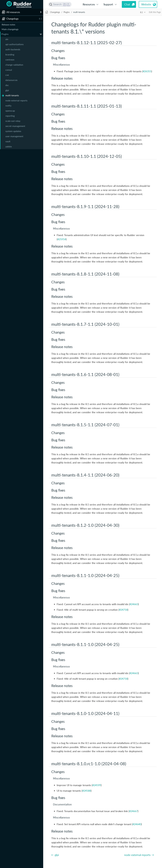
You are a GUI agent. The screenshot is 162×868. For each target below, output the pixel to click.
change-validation (14, 65)
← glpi (55, 855)
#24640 (137, 824)
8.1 (141, 12)
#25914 (62, 239)
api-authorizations (14, 44)
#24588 (87, 791)
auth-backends (13, 49)
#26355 (147, 71)
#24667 (133, 811)
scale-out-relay (13, 121)
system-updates (13, 131)
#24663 (134, 604)
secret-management (15, 126)
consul (9, 70)
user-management (14, 136)
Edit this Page (155, 12)
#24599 (97, 785)
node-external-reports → (139, 855)
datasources (11, 80)
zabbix (9, 146)
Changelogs (55, 12)
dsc (7, 85)
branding (10, 54)
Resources (89, 4)
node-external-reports (16, 100)
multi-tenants (12, 95)
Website (146, 4)
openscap (10, 111)
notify (8, 106)
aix (7, 39)
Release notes (8, 24)
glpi (7, 90)
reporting (10, 116)
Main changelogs (10, 29)
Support (108, 4)
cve (7, 75)
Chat (127, 4)
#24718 (123, 610)
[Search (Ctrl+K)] (60, 4)
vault (8, 141)
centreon (10, 60)
